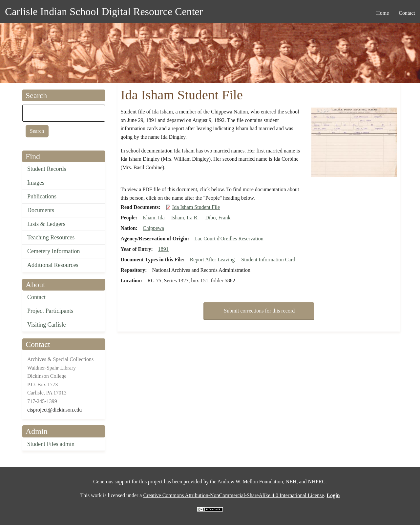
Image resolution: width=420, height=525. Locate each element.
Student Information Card (268, 260)
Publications (42, 196)
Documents (41, 210)
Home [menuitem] (382, 13)
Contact (36, 297)
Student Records (47, 169)
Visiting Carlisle (46, 325)
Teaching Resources (51, 237)
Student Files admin (51, 444)
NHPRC (317, 482)
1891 (163, 249)
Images (36, 183)
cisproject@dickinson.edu (54, 410)
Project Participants (50, 311)
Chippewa (153, 228)
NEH (291, 482)
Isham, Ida (154, 218)
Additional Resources (53, 265)
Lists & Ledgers (46, 224)
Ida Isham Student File (196, 207)
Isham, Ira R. (185, 218)
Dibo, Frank (218, 218)
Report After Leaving (212, 260)
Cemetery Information (53, 251)
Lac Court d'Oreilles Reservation (229, 239)
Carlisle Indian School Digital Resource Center (104, 11)
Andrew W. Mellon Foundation (250, 482)
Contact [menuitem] (407, 13)
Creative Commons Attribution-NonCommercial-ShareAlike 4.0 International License (233, 495)
